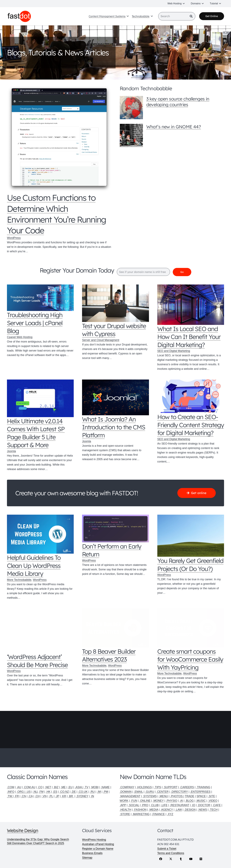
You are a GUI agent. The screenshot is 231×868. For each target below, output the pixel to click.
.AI (181, 801)
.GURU (150, 792)
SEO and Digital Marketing (174, 351)
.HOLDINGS (144, 787)
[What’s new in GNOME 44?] (131, 135)
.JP (57, 796)
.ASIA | (79, 787)
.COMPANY (127, 787)
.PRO (145, 805)
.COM (11, 787)
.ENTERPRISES (200, 792)
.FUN (134, 801)
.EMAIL (138, 792)
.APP (123, 805)
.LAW (179, 810)
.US (28, 792)
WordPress (14, 238)
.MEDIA (154, 810)
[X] (171, 859)
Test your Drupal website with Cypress (114, 330)
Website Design (23, 830)
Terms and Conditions (171, 853)
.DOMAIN (126, 792)
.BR (71, 796)
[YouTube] (191, 859)
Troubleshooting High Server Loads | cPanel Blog (35, 323)
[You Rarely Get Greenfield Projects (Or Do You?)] (191, 536)
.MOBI (95, 787)
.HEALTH (126, 810)
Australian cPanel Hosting (98, 844)
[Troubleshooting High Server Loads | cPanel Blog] (40, 298)
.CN (23, 796)
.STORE (125, 814)
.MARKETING (141, 814)
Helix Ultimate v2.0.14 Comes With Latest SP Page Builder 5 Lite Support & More (36, 433)
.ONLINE (145, 801)
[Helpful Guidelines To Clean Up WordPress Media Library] (40, 534)
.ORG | (21, 792)
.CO (40, 787)
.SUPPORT (170, 787)
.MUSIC (201, 801)
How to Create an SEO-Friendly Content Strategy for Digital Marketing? (191, 425)
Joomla (11, 451)
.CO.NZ (64, 792)
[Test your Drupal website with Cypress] (115, 303)
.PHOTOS (177, 796)
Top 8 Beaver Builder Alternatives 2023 (109, 655)
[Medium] (201, 859)
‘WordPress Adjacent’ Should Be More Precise (37, 661)
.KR (64, 796)
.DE (74, 792)
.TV (86, 787)
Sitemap (87, 858)
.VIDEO (213, 801)
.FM (41, 792)
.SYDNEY (82, 796)
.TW (10, 796)
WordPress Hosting (94, 840)
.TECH (213, 810)
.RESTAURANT (179, 805)
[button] (183, 4)
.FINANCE (158, 814)
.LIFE (164, 805)
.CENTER (162, 792)
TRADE (190, 796)
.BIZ (56, 787)
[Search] (177, 16)
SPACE (201, 796)
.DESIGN (190, 810)
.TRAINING (203, 787)
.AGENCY (167, 810)
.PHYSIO (172, 801)
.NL (35, 792)
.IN (92, 796)
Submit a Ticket (167, 849)
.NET (48, 787)
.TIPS (158, 787)
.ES (55, 792)
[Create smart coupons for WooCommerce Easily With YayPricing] (191, 628)
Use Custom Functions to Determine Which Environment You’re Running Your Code (56, 214)
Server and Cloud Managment (101, 340)
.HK (48, 792)
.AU (19, 787)
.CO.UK (83, 792)
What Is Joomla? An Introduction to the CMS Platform (113, 427)
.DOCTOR (204, 805)
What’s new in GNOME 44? (174, 127)
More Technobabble (19, 580)
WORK (124, 801)
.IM (99, 792)
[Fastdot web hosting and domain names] (20, 16)
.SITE (211, 796)
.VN (44, 796)
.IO (193, 805)
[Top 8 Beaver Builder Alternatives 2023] (115, 628)
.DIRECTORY (179, 792)
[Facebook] (161, 859)
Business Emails (92, 853)
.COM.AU (29, 787)
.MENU (163, 796)
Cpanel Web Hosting (20, 337)
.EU (70, 787)
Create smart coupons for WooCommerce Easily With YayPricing (190, 659)
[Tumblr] (181, 859)
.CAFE (217, 805)
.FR (17, 796)
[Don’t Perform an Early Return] (115, 529)
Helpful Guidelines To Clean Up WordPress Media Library (34, 566)
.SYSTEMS (150, 796)
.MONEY (158, 801)
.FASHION (140, 810)
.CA (30, 796)
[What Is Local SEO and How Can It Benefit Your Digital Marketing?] (191, 305)
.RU (92, 792)
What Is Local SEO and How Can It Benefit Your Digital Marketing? (189, 337)
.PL (51, 796)
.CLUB (155, 805)
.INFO (11, 792)
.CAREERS (187, 787)
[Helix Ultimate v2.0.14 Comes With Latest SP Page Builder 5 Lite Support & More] (40, 398)
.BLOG (189, 801)
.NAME (105, 787)
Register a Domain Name (98, 849)
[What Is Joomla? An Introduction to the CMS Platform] (115, 398)
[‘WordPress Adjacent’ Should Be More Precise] (40, 631)
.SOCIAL (134, 805)
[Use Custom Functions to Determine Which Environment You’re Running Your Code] (59, 139)
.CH (37, 796)
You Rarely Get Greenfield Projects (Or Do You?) (190, 565)
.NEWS (202, 810)
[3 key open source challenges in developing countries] (131, 108)
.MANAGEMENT (130, 796)
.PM (106, 792)
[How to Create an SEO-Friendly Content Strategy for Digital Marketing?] (191, 396)
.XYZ (170, 814)
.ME (63, 787)
